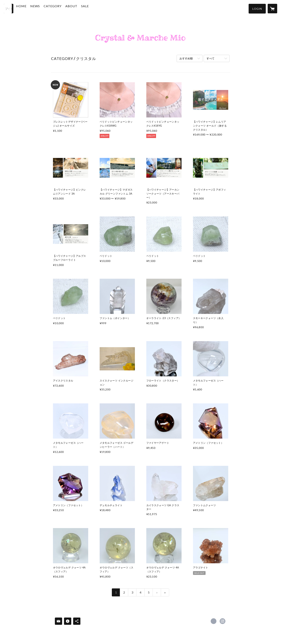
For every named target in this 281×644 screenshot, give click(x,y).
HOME (30, 8)
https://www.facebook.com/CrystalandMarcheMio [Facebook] (214, 621)
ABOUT (80, 8)
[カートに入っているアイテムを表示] (272, 9)
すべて (211, 58)
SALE (94, 8)
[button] (257, 9)
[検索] (9, 9)
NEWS (44, 8)
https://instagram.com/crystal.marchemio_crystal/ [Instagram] (223, 621)
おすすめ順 (186, 58)
